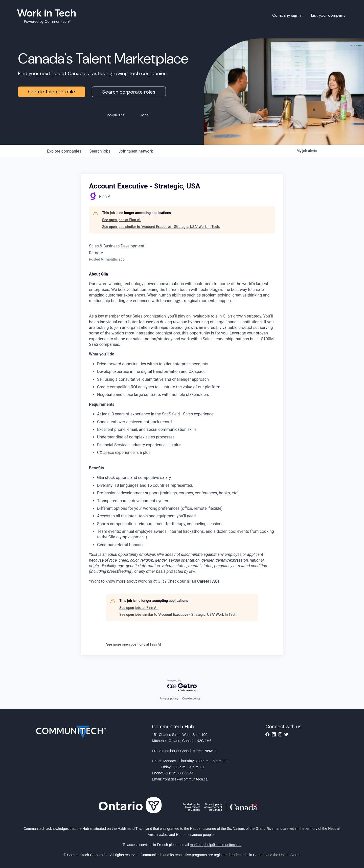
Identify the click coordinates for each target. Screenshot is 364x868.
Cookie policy (191, 698)
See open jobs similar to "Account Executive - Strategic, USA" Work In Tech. (161, 227)
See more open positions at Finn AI (133, 644)
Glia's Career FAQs (203, 581)
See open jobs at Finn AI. (122, 220)
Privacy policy (169, 698)
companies (64, 151)
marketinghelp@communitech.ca (216, 845)
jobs (100, 151)
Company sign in (287, 15)
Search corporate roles (129, 92)
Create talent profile (52, 92)
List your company (328, 15)
